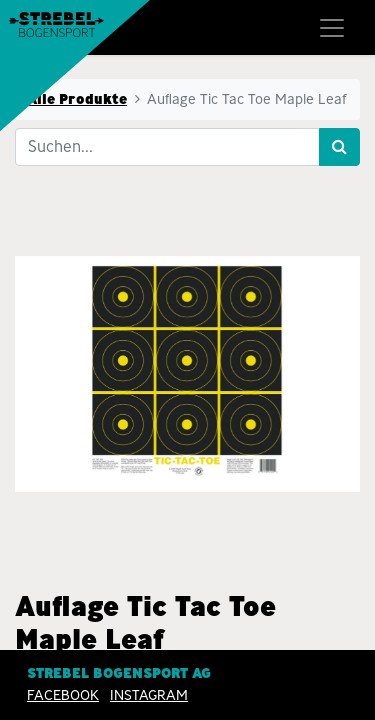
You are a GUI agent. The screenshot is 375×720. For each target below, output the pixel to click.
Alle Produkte (77, 99)
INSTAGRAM (149, 695)
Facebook (63, 695)
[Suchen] (339, 147)
